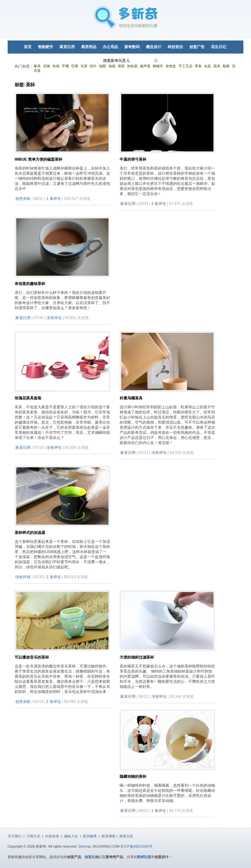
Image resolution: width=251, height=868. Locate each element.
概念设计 (154, 47)
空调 (74, 66)
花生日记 (219, 47)
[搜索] (157, 61)
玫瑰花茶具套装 (28, 398)
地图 (102, 66)
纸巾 (93, 66)
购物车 (158, 66)
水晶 (207, 66)
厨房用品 (89, 47)
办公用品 (110, 47)
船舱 (226, 66)
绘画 (56, 66)
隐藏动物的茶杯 (133, 777)
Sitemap (85, 846)
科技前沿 (175, 47)
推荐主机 (126, 836)
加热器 (132, 66)
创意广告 (197, 47)
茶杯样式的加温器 (30, 533)
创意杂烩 (23, 199)
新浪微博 (90, 836)
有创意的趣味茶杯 (30, 284)
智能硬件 (45, 47)
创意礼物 (92, 857)
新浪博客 (108, 836)
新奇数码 (132, 47)
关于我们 (15, 836)
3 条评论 (159, 204)
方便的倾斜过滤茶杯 (137, 657)
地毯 (112, 66)
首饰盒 (171, 66)
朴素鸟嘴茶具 (131, 398)
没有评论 (54, 318)
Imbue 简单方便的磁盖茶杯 (38, 159)
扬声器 (145, 66)
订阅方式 (33, 836)
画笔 (121, 66)
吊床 (84, 66)
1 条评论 (54, 199)
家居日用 (67, 47)
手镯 (65, 66)
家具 (37, 66)
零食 (198, 66)
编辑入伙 (71, 836)
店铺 (46, 66)
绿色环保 (23, 577)
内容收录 (52, 836)
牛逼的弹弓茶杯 (133, 159)
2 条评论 (54, 577)
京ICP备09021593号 (136, 846)
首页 (28, 47)
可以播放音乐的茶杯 (32, 657)
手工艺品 (185, 66)
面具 (217, 66)
